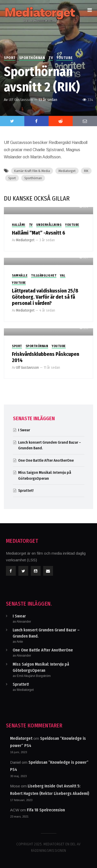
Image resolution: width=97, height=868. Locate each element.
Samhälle (20, 276)
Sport (10, 58)
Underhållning (49, 225)
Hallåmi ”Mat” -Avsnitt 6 (39, 233)
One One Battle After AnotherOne (46, 460)
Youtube (65, 58)
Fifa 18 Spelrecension (46, 810)
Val (63, 276)
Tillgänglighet (44, 276)
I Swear (24, 430)
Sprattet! (26, 491)
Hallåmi (19, 225)
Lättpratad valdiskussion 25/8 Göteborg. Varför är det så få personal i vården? (45, 297)
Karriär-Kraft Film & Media (32, 171)
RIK (86, 171)
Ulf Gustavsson (21, 100)
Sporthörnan (32, 58)
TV (51, 58)
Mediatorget (67, 171)
